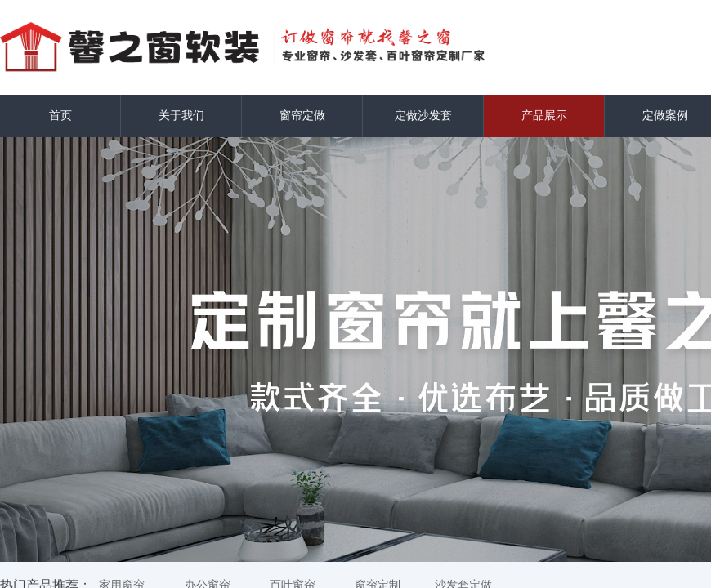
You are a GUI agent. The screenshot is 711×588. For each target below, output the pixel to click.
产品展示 (544, 116)
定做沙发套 (423, 116)
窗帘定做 (302, 116)
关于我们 (181, 116)
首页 (60, 116)
